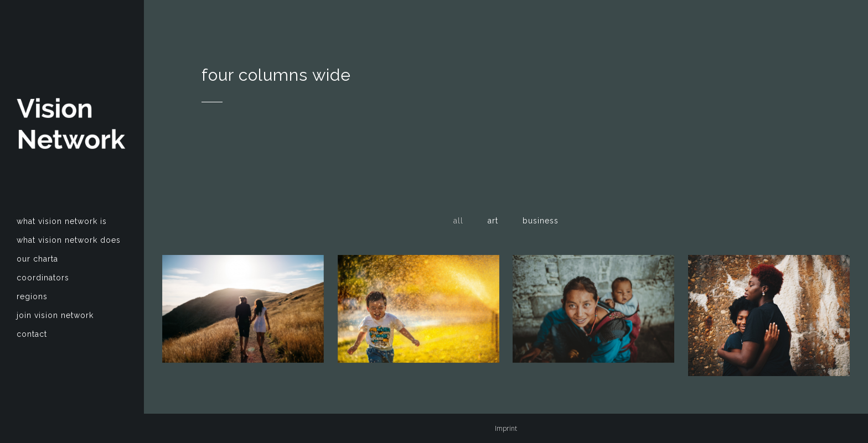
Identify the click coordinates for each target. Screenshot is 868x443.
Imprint (506, 428)
